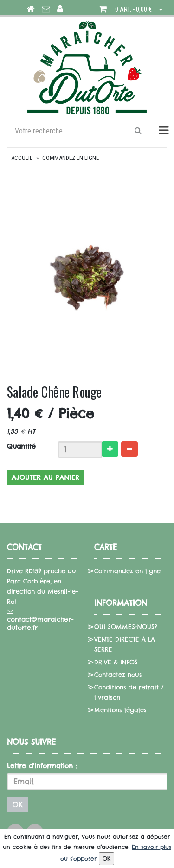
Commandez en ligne (71, 158)
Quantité (21, 446)
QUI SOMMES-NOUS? (126, 627)
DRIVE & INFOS (116, 662)
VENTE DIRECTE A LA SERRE (125, 644)
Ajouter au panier (45, 477)
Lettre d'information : (42, 766)
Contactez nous (118, 675)
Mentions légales (120, 710)
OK (18, 805)
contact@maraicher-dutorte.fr (40, 620)
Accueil (22, 158)
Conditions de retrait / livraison (129, 692)
